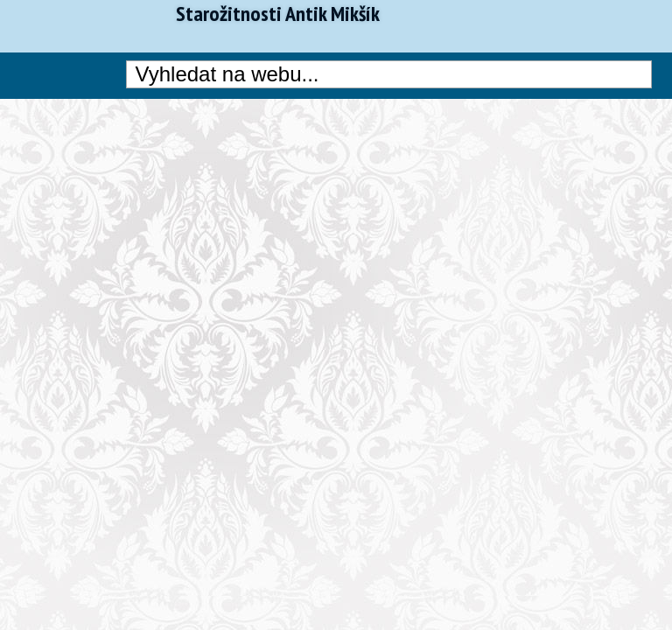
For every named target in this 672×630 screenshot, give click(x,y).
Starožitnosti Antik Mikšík (278, 14)
